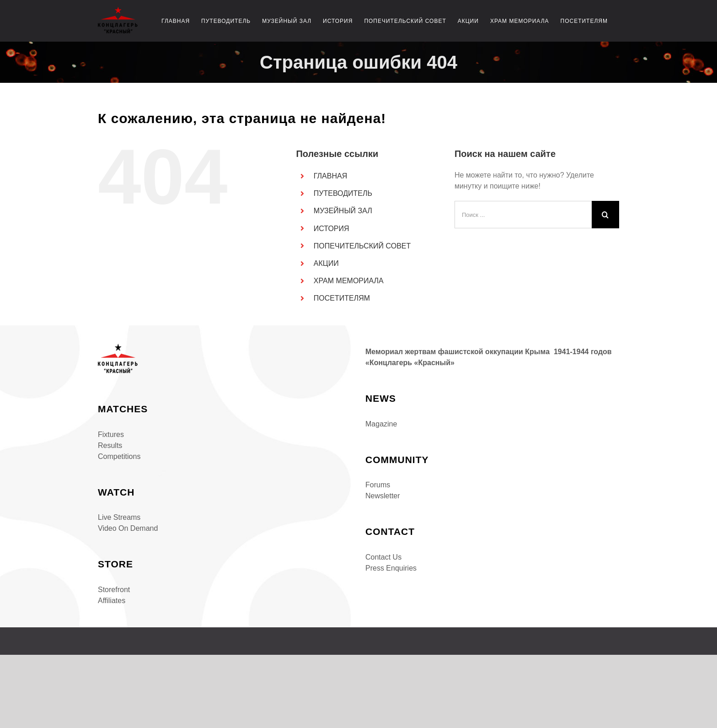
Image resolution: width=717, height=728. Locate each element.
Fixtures (111, 434)
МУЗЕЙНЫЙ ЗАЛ (343, 211)
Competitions (119, 456)
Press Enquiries (391, 568)
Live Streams (119, 517)
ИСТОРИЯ (332, 229)
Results (110, 445)
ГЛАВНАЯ (330, 176)
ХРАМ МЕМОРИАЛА (349, 281)
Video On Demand (128, 528)
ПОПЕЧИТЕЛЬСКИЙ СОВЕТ (362, 246)
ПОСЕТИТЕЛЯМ (342, 298)
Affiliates (112, 601)
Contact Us (383, 557)
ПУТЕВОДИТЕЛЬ (343, 193)
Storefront (114, 590)
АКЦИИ (326, 263)
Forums (378, 485)
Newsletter (383, 496)
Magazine (381, 424)
